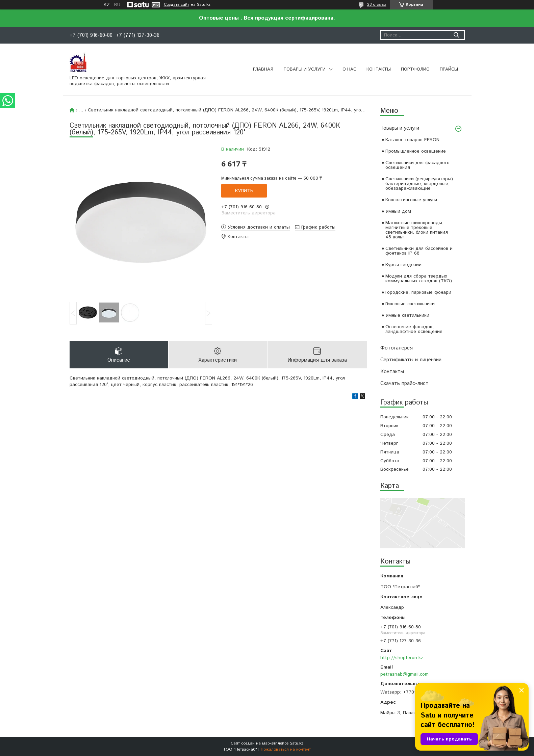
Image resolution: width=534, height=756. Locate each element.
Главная (263, 69)
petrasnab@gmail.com (404, 674)
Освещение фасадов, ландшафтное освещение (414, 329)
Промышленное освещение (416, 151)
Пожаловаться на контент (286, 749)
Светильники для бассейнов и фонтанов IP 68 (419, 251)
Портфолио (415, 69)
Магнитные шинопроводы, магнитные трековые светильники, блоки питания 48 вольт (417, 230)
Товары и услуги (304, 69)
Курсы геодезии (403, 265)
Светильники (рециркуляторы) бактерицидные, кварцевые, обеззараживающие (419, 184)
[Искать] (456, 35)
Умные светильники (407, 315)
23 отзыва (377, 5)
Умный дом (398, 211)
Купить (244, 191)
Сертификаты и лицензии (411, 360)
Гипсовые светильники (410, 304)
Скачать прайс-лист (404, 383)
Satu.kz (297, 743)
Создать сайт (176, 5)
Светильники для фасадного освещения (417, 165)
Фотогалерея (397, 348)
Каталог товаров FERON (412, 140)
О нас (349, 69)
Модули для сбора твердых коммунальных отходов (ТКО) (419, 279)
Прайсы (449, 69)
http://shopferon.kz (402, 658)
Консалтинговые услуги (411, 200)
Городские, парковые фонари (418, 292)
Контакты (379, 69)
